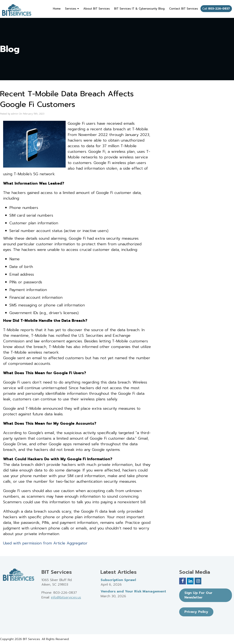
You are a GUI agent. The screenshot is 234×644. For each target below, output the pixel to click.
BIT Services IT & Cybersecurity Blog (139, 9)
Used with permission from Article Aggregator (45, 543)
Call (216, 9)
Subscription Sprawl (118, 580)
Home (57, 9)
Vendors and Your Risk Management (133, 591)
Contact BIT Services (184, 9)
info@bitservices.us (66, 597)
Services (72, 9)
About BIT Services (97, 9)
